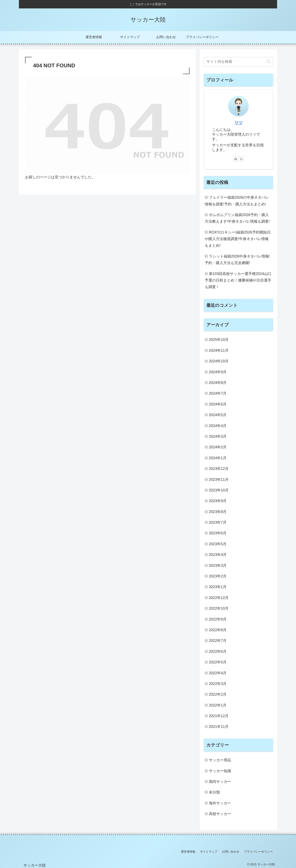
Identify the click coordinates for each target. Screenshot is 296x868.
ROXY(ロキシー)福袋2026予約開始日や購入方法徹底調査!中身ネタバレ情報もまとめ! (238, 239)
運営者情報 (190, 851)
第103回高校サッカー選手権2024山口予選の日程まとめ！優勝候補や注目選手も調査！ (238, 280)
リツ (238, 123)
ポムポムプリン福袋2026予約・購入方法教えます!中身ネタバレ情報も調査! (237, 218)
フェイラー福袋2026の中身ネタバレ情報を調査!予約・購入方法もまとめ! (237, 201)
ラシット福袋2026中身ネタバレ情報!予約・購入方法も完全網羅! (237, 260)
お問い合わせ (231, 851)
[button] (269, 61)
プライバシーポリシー (259, 851)
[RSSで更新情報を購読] (241, 159)
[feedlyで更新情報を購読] (236, 159)
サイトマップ (210, 851)
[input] (238, 62)
